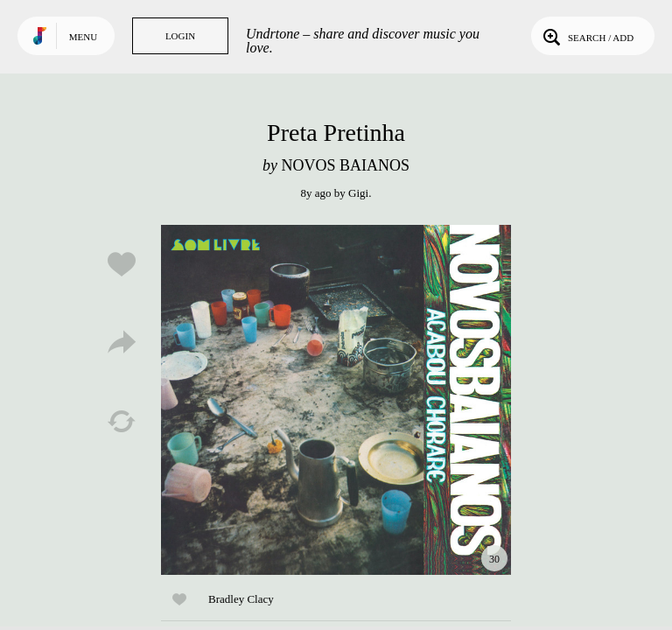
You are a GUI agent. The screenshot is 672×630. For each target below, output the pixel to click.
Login (180, 36)
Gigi (358, 193)
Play (336, 400)
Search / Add (587, 36)
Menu (83, 37)
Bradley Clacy (241, 599)
